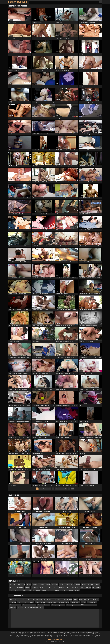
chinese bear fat (53, 602)
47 (66, 489)
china (29, 585)
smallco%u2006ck (74, 590)
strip (44, 602)
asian (35, 585)
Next (73, 489)
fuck (69, 605)
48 (69, 489)
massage (13, 608)
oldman (75, 605)
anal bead (37, 590)
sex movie (57, 599)
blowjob (55, 605)
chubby (78, 585)
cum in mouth (23, 602)
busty (45, 590)
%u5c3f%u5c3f (85, 599)
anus (51, 590)
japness (19, 605)
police (98, 585)
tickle (28, 587)
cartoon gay (95, 599)
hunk (76, 599)
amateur (62, 587)
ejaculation (75, 587)
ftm (62, 585)
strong (49, 587)
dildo (18, 590)
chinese (13, 585)
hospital (32, 602)
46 (63, 489)
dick (30, 590)
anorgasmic (69, 585)
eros (12, 605)
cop (43, 608)
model (85, 585)
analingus (33, 605)
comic (13, 587)
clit (82, 587)
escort (26, 605)
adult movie (20, 587)
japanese (58, 590)
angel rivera (14, 599)
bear (49, 585)
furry (65, 590)
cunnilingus (97, 587)
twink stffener (93, 602)
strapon (63, 605)
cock (43, 587)
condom (88, 587)
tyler (29, 599)
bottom (42, 585)
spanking (13, 602)
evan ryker (49, 599)
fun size (21, 608)
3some (91, 585)
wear (84, 602)
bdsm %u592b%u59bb (32, 608)
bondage (55, 585)
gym (38, 602)
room (40, 605)
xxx (68, 587)
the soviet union (67, 599)
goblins (22, 599)
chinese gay (21, 585)
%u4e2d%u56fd (64, 602)
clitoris (24, 590)
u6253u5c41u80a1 (86, 605)
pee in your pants (38, 599)
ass (55, 587)
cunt (12, 590)
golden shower (76, 602)
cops (95, 605)
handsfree (36, 587)
